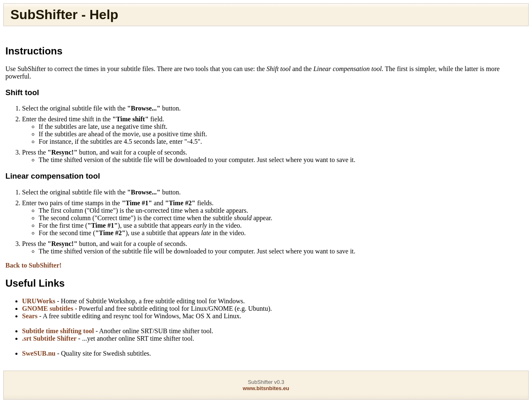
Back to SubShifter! (33, 265)
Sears (30, 316)
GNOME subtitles (48, 308)
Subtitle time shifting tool (58, 331)
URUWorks (39, 301)
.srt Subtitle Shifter (49, 338)
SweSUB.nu (39, 353)
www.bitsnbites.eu (266, 388)
